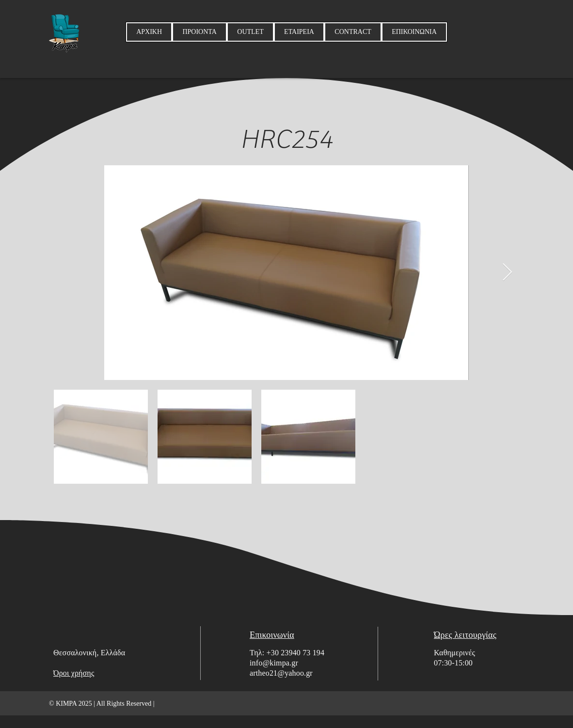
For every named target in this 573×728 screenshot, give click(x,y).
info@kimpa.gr (274, 663)
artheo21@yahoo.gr (281, 673)
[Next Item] (507, 273)
